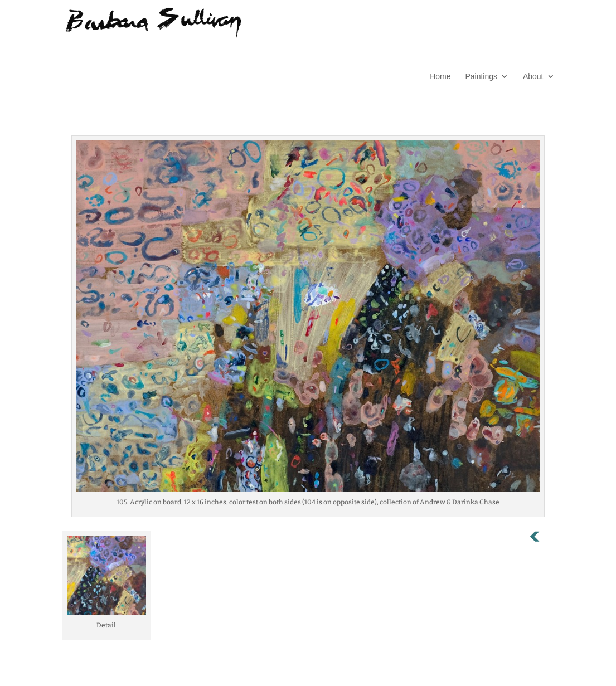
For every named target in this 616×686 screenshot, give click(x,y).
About (533, 77)
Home (440, 77)
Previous (541, 539)
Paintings (481, 77)
